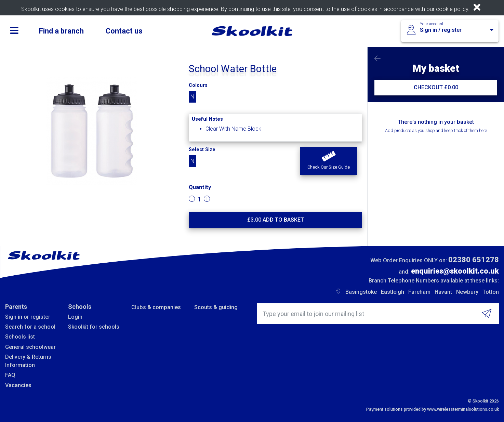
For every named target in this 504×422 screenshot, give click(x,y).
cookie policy (452, 9)
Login (75, 317)
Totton (491, 292)
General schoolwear (30, 347)
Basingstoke (361, 292)
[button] (329, 161)
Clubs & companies (156, 307)
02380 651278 (474, 260)
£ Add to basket (276, 220)
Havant (443, 292)
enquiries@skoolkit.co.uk (455, 271)
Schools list (20, 337)
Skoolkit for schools (94, 327)
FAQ (10, 375)
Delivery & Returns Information (28, 361)
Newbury (467, 292)
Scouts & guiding (216, 307)
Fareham (419, 292)
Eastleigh (393, 292)
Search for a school (30, 327)
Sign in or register (28, 317)
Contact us (124, 31)
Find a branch (61, 31)
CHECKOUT (436, 87)
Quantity (200, 187)
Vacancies (18, 385)
